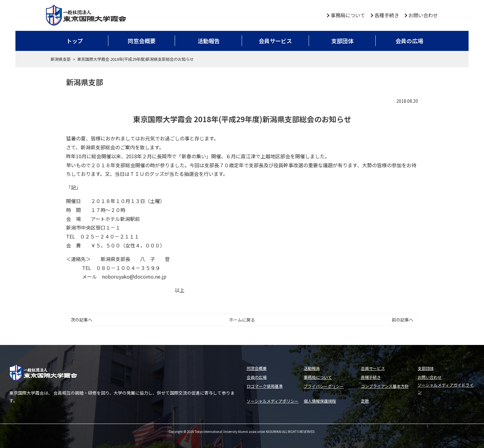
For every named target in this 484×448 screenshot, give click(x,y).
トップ (75, 41)
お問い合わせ (423, 15)
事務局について (348, 15)
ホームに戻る (242, 320)
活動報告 (209, 41)
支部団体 (342, 41)
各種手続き (387, 15)
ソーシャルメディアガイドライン (446, 388)
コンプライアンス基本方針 (385, 386)
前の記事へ (403, 320)
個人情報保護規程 (320, 401)
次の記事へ (81, 320)
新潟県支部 (61, 59)
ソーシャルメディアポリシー (273, 401)
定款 (365, 401)
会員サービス (275, 41)
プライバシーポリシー (324, 386)
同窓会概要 (142, 41)
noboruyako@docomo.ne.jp (134, 276)
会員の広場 (409, 41)
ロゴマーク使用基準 (265, 386)
